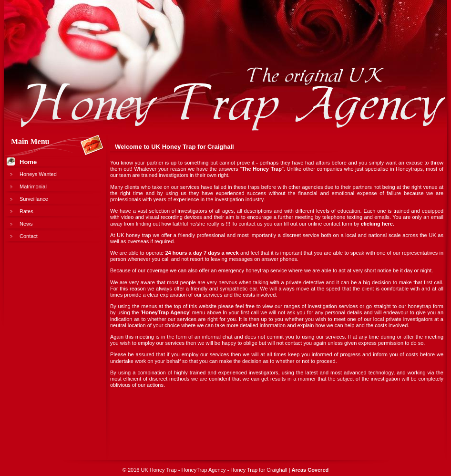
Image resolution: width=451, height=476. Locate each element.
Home (28, 162)
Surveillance (34, 199)
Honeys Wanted (38, 174)
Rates (26, 211)
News (26, 224)
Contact (29, 236)
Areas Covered (310, 470)
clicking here (377, 224)
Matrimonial (33, 186)
